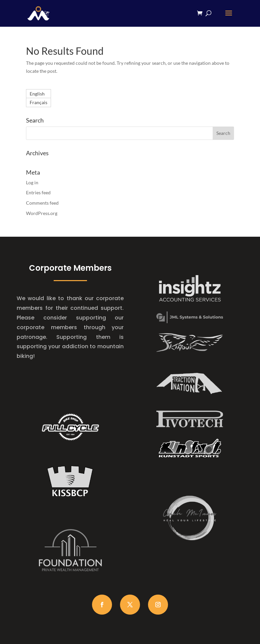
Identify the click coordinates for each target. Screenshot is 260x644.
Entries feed (38, 192)
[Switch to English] (38, 94)
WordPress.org (42, 213)
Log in (32, 182)
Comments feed (42, 203)
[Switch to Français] (38, 102)
